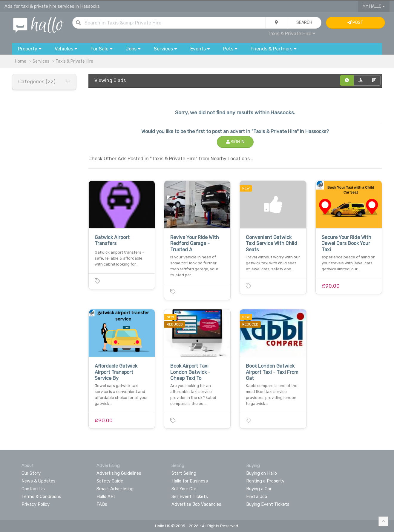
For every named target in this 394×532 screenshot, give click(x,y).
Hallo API (106, 496)
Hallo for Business (190, 481)
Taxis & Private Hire (292, 34)
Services (41, 61)
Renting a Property (265, 481)
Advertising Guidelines (119, 473)
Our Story (31, 473)
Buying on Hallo (262, 473)
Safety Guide (110, 481)
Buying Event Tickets (268, 504)
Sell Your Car (184, 489)
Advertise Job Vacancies (196, 504)
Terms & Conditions (41, 496)
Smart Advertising (115, 489)
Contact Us (33, 489)
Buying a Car (259, 489)
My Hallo (374, 6)
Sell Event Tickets (190, 496)
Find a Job (257, 496)
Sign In (235, 142)
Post (355, 23)
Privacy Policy (36, 504)
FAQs (102, 504)
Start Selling (184, 473)
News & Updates (39, 481)
